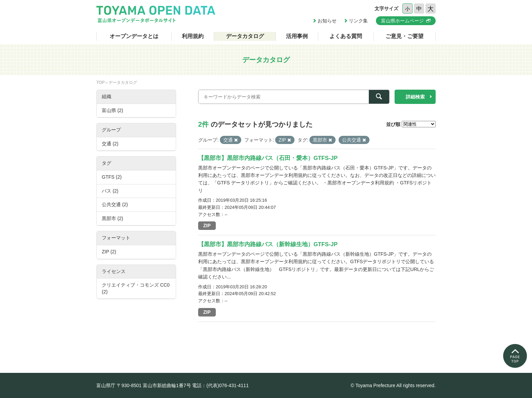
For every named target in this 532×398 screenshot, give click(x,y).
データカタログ (245, 36)
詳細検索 (415, 97)
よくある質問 (346, 36)
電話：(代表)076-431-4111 (220, 385)
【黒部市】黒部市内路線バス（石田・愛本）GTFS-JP (268, 158)
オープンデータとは (134, 36)
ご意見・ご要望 (404, 36)
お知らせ (327, 21)
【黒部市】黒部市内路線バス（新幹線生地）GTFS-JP (268, 244)
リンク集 (358, 21)
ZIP (207, 225)
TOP (100, 83)
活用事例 (297, 36)
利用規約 (193, 36)
